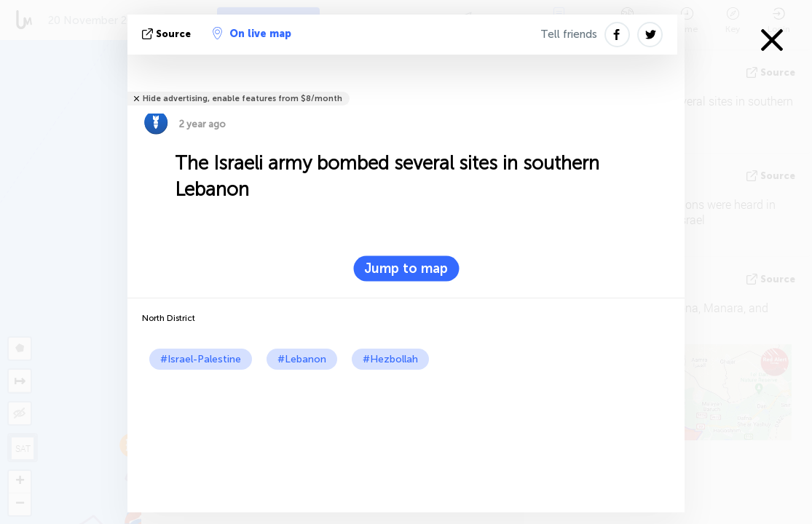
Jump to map (406, 269)
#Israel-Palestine (201, 359)
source (168, 34)
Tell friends (569, 34)
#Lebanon (302, 359)
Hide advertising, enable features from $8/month (243, 99)
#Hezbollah (390, 359)
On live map (252, 33)
